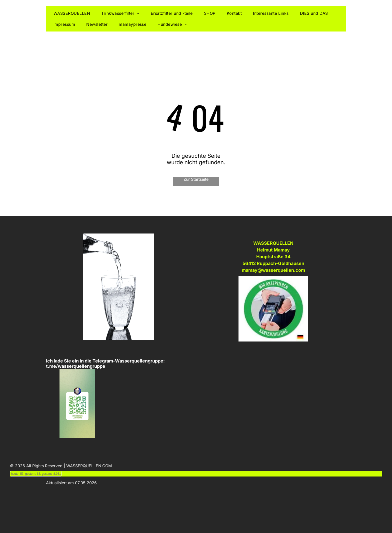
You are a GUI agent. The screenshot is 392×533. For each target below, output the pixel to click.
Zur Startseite (196, 179)
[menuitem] (74, 13)
